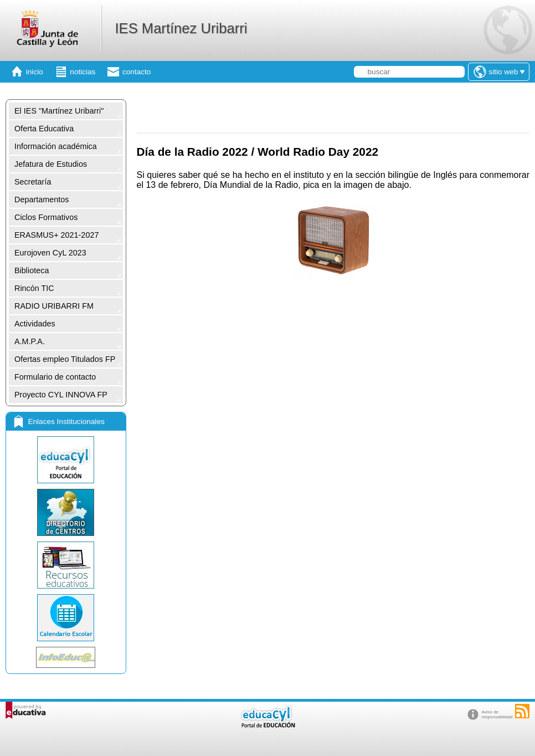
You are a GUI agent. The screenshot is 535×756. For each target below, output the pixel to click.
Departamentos (42, 200)
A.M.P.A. (30, 341)
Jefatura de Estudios (51, 164)
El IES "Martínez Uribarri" (59, 111)
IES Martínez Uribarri (181, 28)
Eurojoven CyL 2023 (50, 253)
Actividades (35, 324)
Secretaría (33, 182)
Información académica (56, 146)
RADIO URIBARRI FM (54, 306)
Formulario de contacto (55, 377)
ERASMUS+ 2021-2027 (56, 235)
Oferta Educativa (44, 129)
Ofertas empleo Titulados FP (65, 359)
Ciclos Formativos (46, 217)
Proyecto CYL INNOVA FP (61, 395)
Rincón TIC (34, 288)
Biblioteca (32, 270)
